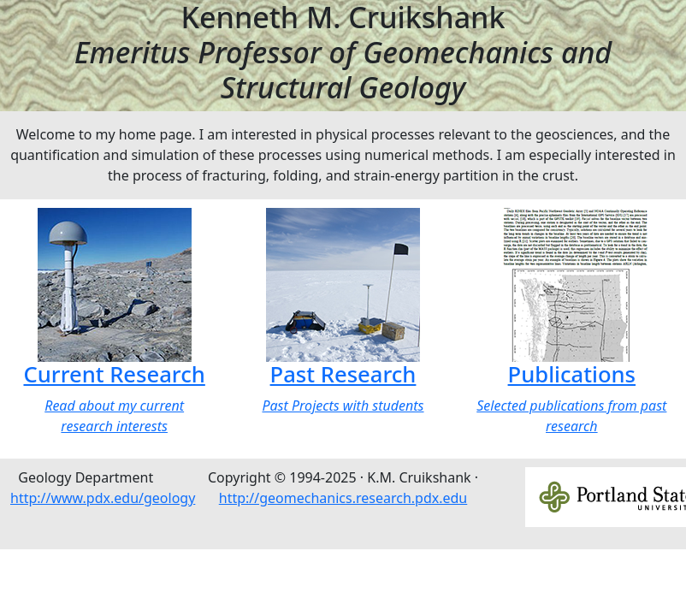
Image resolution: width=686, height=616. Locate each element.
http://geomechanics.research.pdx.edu (343, 498)
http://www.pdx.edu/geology (103, 498)
